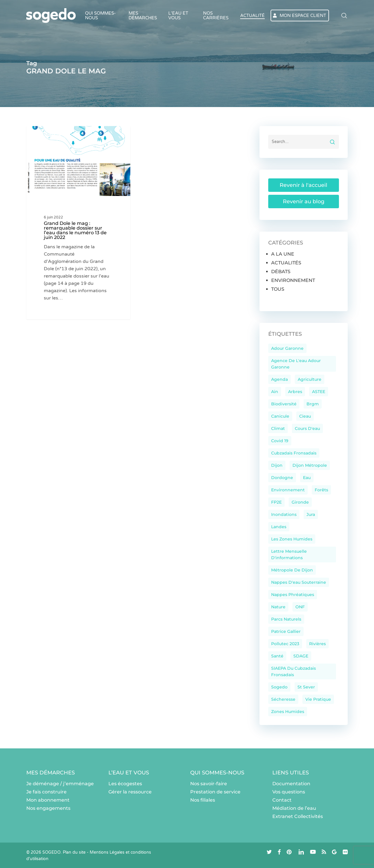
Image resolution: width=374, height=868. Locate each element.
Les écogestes (125, 784)
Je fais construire (46, 792)
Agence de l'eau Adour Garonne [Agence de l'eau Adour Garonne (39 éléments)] (296, 364)
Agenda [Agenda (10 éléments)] (279, 379)
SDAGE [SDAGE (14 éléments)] (301, 656)
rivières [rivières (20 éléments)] (317, 644)
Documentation (291, 784)
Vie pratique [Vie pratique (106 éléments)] (318, 699)
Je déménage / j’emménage (60, 784)
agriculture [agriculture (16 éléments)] (310, 379)
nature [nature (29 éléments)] (278, 607)
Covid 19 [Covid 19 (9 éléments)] (280, 441)
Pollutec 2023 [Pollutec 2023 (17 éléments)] (285, 644)
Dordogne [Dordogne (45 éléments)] (282, 478)
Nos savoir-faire (209, 784)
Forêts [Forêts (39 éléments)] (321, 490)
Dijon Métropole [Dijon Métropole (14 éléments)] (310, 465)
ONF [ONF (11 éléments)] (300, 607)
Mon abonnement (48, 800)
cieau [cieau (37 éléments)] (305, 416)
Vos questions (289, 792)
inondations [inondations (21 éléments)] (284, 514)
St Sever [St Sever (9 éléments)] (306, 687)
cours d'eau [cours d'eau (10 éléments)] (307, 428)
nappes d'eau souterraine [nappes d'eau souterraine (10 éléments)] (299, 582)
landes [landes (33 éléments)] (279, 527)
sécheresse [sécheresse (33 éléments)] (283, 699)
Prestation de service (215, 792)
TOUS (278, 289)
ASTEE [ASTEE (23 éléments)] (319, 392)
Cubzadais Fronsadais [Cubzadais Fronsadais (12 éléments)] (294, 453)
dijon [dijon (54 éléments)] (277, 465)
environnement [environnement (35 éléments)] (288, 490)
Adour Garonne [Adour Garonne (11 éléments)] (287, 348)
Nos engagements (48, 808)
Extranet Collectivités (298, 816)
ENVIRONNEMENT (293, 280)
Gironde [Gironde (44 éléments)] (300, 502)
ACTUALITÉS (286, 263)
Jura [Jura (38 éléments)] (311, 514)
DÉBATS (281, 272)
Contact (282, 800)
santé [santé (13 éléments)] (277, 656)
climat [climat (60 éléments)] (278, 428)
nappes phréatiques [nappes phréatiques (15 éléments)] (293, 595)
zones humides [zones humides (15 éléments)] (288, 712)
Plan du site (74, 852)
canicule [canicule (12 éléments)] (280, 416)
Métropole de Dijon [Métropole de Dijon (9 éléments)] (292, 570)
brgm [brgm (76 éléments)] (313, 404)
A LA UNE (49, 135)
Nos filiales (203, 800)
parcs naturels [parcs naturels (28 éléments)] (286, 619)
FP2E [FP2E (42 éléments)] (276, 502)
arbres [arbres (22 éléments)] (295, 392)
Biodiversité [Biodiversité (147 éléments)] (284, 404)
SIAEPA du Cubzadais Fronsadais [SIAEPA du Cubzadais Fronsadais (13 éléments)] (294, 671)
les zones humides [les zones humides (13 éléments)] (292, 539)
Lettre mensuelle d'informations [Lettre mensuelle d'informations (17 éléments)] (289, 554)
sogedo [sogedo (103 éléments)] (279, 687)
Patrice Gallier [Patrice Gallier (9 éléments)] (286, 631)
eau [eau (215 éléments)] (307, 478)
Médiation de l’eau (294, 808)
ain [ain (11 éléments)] (275, 392)
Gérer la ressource (130, 792)
